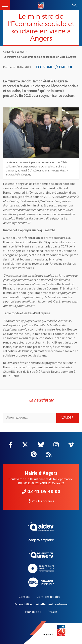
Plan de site (33, 612)
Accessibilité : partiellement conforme (41, 604)
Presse (52, 612)
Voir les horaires (41, 501)
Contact (24, 597)
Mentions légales (48, 597)
